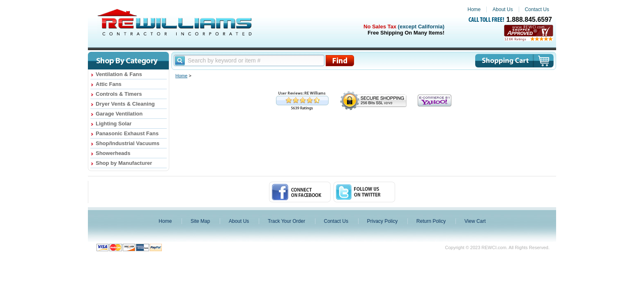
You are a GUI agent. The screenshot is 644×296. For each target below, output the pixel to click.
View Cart (475, 221)
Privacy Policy (383, 221)
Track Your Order (286, 221)
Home (474, 9)
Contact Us (537, 9)
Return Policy (431, 221)
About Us (503, 9)
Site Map (200, 221)
